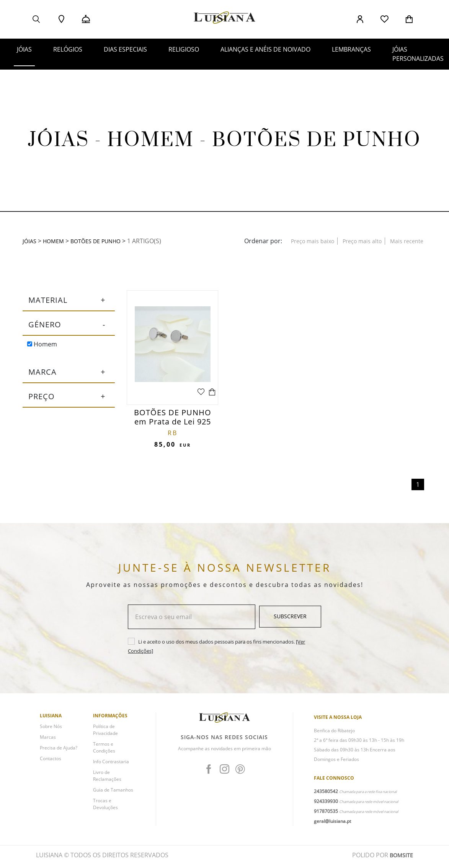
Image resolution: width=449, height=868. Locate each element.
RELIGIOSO (184, 49)
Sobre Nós (51, 730)
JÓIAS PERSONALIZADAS (418, 54)
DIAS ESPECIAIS (125, 49)
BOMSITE (400, 858)
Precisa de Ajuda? (59, 751)
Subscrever (290, 620)
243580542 (326, 795)
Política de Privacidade (105, 733)
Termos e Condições (104, 751)
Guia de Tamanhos (113, 793)
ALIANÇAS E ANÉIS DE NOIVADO (265, 49)
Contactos (51, 762)
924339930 (326, 805)
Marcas (48, 740)
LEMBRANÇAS (351, 49)
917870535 (326, 815)
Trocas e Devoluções (105, 807)
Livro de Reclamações (107, 779)
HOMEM (56, 241)
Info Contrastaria (111, 765)
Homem (42, 347)
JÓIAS (24, 49)
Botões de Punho (102, 241)
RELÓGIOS (68, 49)
